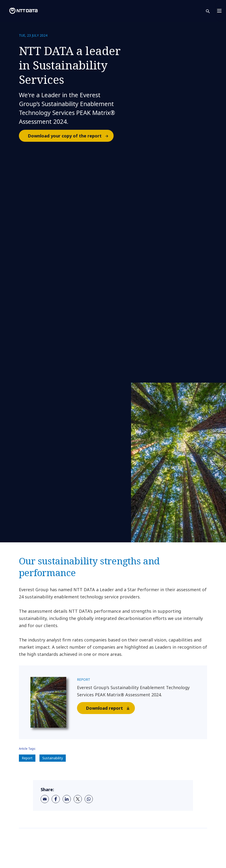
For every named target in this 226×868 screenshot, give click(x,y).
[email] (45, 799)
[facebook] (56, 799)
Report (27, 758)
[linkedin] (67, 799)
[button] (211, 11)
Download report (110, 708)
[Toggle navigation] (221, 11)
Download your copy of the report (70, 136)
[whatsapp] (89, 799)
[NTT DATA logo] (20, 11)
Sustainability (53, 758)
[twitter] (78, 799)
